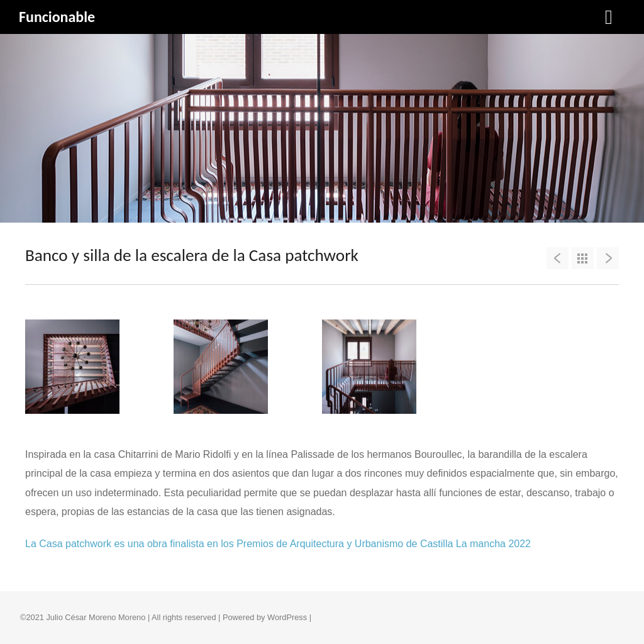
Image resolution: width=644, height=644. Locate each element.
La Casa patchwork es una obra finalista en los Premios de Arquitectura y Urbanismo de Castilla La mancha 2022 (278, 544)
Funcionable (57, 17)
